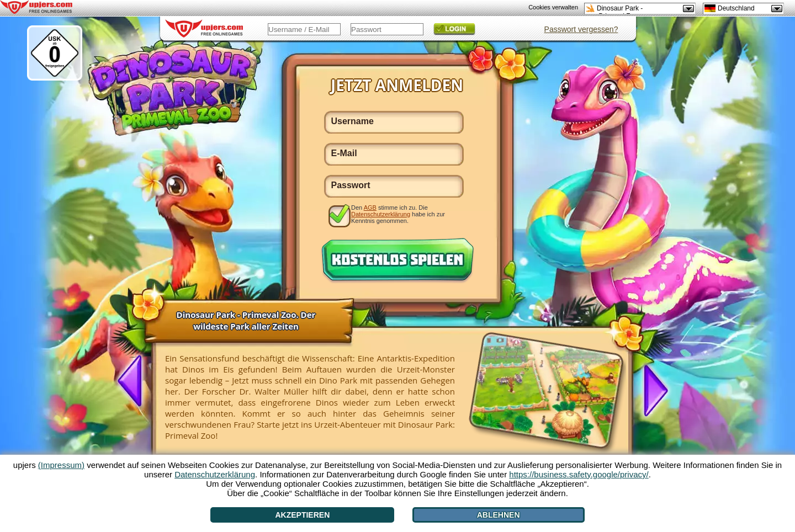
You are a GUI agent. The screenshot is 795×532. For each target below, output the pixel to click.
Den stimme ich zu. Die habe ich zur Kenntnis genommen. (398, 214)
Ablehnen (499, 515)
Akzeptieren (302, 515)
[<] (134, 382)
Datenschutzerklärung (381, 214)
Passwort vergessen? (581, 29)
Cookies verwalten (553, 7)
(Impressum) (61, 465)
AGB (370, 208)
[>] (651, 390)
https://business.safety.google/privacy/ (579, 474)
